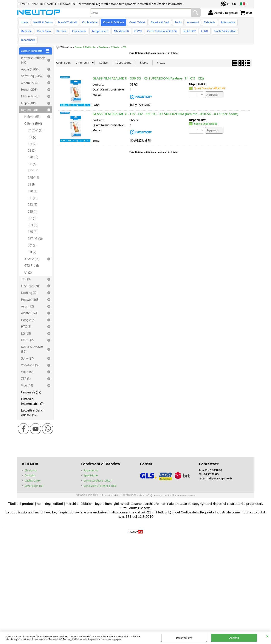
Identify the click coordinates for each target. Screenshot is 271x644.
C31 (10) (32, 192)
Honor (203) (29, 83)
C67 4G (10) (35, 232)
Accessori (190, 23)
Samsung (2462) (32, 70)
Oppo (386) (29, 97)
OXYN (120, 33)
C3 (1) (31, 178)
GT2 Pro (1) (32, 259)
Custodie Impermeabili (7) (32, 395)
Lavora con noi (34, 479)
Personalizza (184, 638)
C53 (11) (32, 219)
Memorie (242, 23)
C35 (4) (32, 205)
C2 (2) (32, 144)
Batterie (45, 33)
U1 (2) (28, 266)
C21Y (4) (33, 164)
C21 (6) (32, 158)
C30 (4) (32, 185)
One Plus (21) (30, 279)
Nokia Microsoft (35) (32, 343)
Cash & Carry (33, 474)
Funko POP (170, 33)
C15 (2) (32, 137)
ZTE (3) (26, 372)
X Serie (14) (32, 253)
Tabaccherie (229, 33)
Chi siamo (31, 464)
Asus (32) (27, 300)
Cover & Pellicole (112, 23)
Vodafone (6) (30, 359)
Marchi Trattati (67, 23)
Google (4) (28, 313)
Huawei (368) (30, 293)
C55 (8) (32, 225)
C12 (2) (32, 131)
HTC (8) (26, 320)
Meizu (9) (27, 334)
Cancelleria (62, 33)
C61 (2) (32, 239)
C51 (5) (32, 212)
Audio (175, 23)
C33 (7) (32, 198)
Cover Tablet (136, 23)
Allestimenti (103, 33)
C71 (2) (32, 246)
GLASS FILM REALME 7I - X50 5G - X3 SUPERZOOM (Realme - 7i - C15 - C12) (148, 72)
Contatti (30, 469)
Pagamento (91, 464)
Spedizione (91, 469)
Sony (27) (27, 352)
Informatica (225, 23)
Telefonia (207, 23)
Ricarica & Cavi (158, 23)
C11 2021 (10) (35, 124)
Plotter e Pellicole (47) (33, 54)
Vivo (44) (27, 379)
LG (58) (26, 327)
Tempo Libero (82, 33)
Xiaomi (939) (30, 76)
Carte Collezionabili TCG (143, 33)
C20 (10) (33, 151)
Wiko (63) (28, 365)
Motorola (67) (30, 90)
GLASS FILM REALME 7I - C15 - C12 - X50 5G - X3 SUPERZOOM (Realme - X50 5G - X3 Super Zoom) (165, 107)
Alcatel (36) (29, 307)
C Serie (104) (33, 117)
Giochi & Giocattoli (205, 33)
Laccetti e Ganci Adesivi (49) (32, 406)
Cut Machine (89, 23)
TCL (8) (26, 273)
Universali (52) (31, 386)
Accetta (234, 638)
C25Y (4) (33, 171)
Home (24, 23)
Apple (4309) (30, 63)
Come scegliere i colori (98, 474)
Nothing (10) (29, 286)
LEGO (185, 33)
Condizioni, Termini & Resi (100, 479)
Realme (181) (29, 103)
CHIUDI (267, 636)
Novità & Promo (43, 23)
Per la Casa (28, 33)
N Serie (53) (32, 110)
